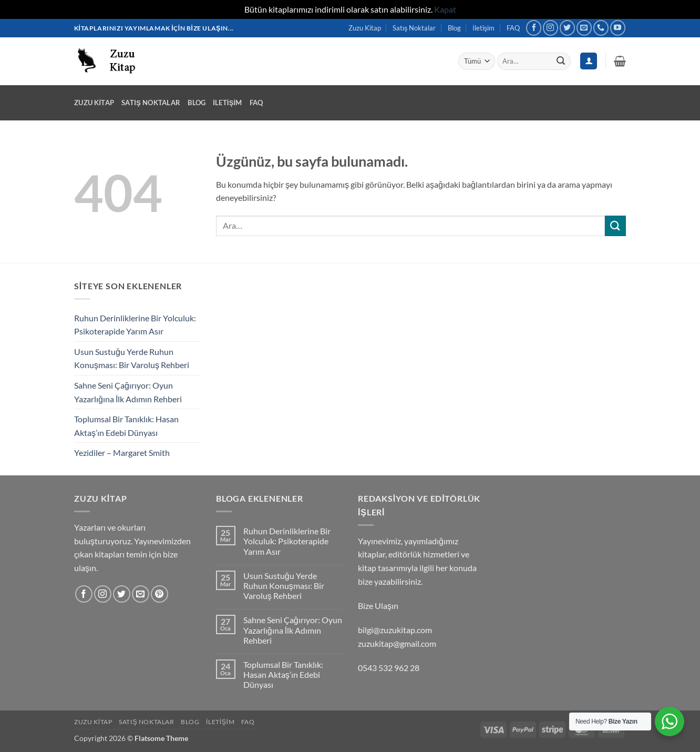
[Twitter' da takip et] (567, 28)
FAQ (513, 28)
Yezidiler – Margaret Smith (122, 453)
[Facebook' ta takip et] (534, 28)
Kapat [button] (445, 9)
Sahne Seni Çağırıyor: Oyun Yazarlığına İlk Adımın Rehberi (128, 392)
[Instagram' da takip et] (550, 28)
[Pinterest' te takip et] (159, 594)
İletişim (483, 28)
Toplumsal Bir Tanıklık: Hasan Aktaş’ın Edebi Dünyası (126, 426)
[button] (620, 61)
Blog (454, 28)
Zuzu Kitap (365, 28)
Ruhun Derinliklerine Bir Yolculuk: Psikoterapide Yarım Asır (135, 325)
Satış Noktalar (414, 28)
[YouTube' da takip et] (618, 28)
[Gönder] (561, 61)
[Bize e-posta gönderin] (584, 28)
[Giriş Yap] (589, 61)
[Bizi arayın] (601, 28)
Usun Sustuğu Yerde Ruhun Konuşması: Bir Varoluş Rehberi (132, 358)
